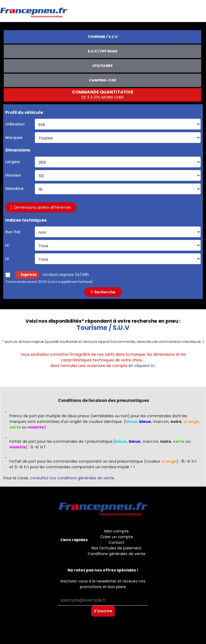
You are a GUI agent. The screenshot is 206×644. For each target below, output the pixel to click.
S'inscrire (103, 611)
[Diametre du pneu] (118, 189)
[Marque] (118, 138)
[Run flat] (118, 232)
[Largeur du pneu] (118, 162)
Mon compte (117, 531)
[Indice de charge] (118, 245)
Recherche (103, 292)
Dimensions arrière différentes (41, 207)
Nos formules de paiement (117, 548)
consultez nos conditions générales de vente (72, 478)
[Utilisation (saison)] (118, 124)
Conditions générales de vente (117, 554)
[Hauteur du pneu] (118, 175)
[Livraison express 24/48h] (8, 275)
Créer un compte (117, 537)
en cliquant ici (142, 366)
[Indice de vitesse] (118, 259)
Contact (117, 542)
